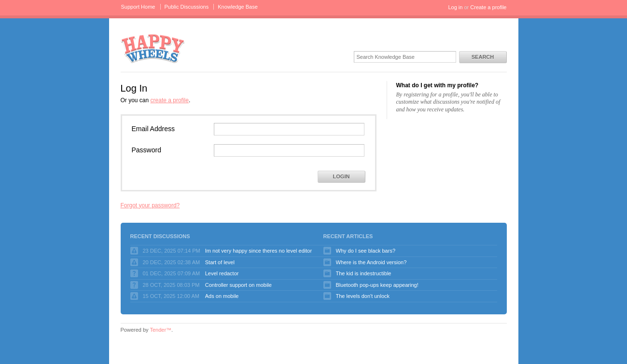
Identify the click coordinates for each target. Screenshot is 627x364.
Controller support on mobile (238, 285)
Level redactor (222, 273)
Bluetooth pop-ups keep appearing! (377, 285)
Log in (455, 7)
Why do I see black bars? (366, 251)
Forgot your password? (150, 205)
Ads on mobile (222, 296)
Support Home (138, 7)
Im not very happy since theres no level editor (258, 251)
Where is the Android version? (371, 262)
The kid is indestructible (364, 273)
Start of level (220, 262)
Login (341, 176)
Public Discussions (187, 7)
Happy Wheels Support (153, 48)
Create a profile (488, 7)
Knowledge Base (238, 7)
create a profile (170, 100)
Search (483, 57)
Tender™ (160, 330)
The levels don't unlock (363, 296)
